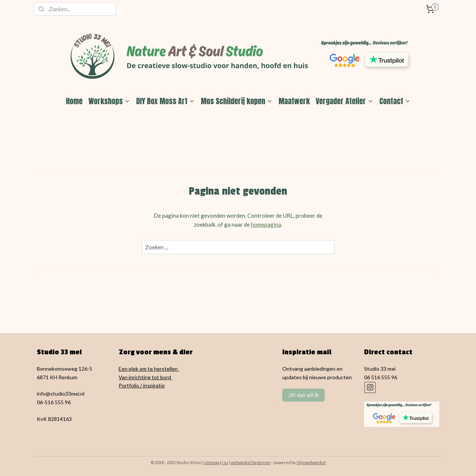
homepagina (266, 224)
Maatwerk (294, 101)
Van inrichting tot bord (145, 377)
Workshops (109, 101)
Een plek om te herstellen (149, 369)
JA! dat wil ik (303, 395)
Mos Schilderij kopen (237, 101)
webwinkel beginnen (251, 462)
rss (225, 462)
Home (74, 101)
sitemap (212, 462)
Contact (395, 101)
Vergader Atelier (345, 101)
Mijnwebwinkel (311, 462)
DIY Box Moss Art (165, 101)
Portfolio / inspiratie (142, 385)
